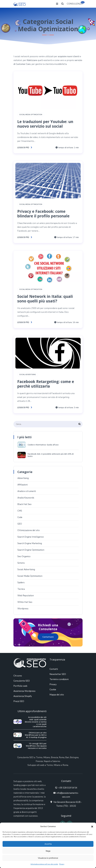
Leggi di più (25, 148)
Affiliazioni (22, 485)
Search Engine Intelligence (31, 537)
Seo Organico (24, 556)
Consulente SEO (22, 681)
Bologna (74, 757)
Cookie (53, 690)
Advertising (23, 478)
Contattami (48, 637)
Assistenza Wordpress (24, 691)
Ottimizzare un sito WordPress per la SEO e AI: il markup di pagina (36, 735)
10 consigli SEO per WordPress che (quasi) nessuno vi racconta (36, 746)
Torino (39, 757)
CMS (20, 511)
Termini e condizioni (59, 679)
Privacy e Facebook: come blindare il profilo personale (43, 214)
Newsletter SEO (58, 674)
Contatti (54, 669)
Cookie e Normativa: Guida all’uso (43, 445)
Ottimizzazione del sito (29, 530)
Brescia (54, 757)
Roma (62, 757)
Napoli (47, 761)
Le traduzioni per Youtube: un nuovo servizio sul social (45, 124)
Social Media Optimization (31, 115)
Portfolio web (20, 686)
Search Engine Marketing (30, 543)
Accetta (48, 844)
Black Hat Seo (24, 504)
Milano (47, 757)
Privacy (62, 864)
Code (20, 517)
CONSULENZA (75, 4)
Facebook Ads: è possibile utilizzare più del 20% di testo (51, 455)
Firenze (39, 761)
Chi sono (18, 676)
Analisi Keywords (26, 498)
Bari (67, 757)
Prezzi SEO (19, 701)
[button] (92, 826)
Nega (48, 851)
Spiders (21, 583)
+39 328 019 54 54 (68, 788)
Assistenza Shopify (23, 696)
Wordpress (23, 609)
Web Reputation (26, 596)
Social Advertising (28, 375)
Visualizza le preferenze (48, 858)
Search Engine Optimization (31, 550)
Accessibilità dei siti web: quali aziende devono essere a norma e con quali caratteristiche (36, 722)
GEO (20, 524)
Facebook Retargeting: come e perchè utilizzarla (46, 384)
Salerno (56, 761)
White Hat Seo (25, 602)
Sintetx (21, 563)
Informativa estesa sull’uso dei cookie (44, 864)
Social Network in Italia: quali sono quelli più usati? (45, 299)
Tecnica (21, 589)
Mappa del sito (57, 695)
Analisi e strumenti (27, 491)
